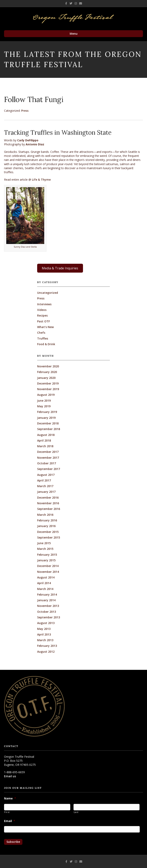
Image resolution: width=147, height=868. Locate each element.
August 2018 (46, 435)
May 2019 (44, 406)
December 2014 (48, 566)
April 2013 (44, 634)
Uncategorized (48, 293)
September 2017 (49, 469)
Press (25, 111)
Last (76, 812)
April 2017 (44, 480)
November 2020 (48, 366)
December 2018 (48, 423)
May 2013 (44, 629)
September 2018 (49, 429)
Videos (42, 310)
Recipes (42, 315)
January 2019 (46, 418)
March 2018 (45, 446)
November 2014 (48, 572)
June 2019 (44, 401)
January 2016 (46, 526)
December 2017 (48, 452)
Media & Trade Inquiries (60, 268)
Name (10, 798)
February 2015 (47, 555)
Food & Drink (46, 344)
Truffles (43, 338)
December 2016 (48, 498)
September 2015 (49, 537)
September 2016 (49, 509)
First (7, 812)
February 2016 (47, 520)
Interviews (44, 304)
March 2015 (45, 549)
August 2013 (46, 623)
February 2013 (47, 646)
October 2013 (47, 612)
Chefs (41, 333)
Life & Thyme (41, 180)
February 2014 (47, 594)
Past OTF (44, 321)
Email (10, 821)
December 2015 (48, 532)
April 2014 (44, 583)
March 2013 (45, 640)
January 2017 (46, 492)
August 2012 (46, 652)
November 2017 (48, 458)
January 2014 (46, 600)
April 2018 (44, 440)
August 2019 (46, 395)
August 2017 (46, 475)
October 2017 (47, 463)
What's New (45, 327)
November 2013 (48, 606)
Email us (10, 776)
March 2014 (45, 589)
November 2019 (48, 389)
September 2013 (49, 617)
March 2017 (45, 486)
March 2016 (45, 515)
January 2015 (46, 560)
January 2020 (46, 378)
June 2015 (44, 543)
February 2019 (47, 412)
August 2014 (46, 577)
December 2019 (48, 383)
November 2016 (48, 503)
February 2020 (47, 372)
